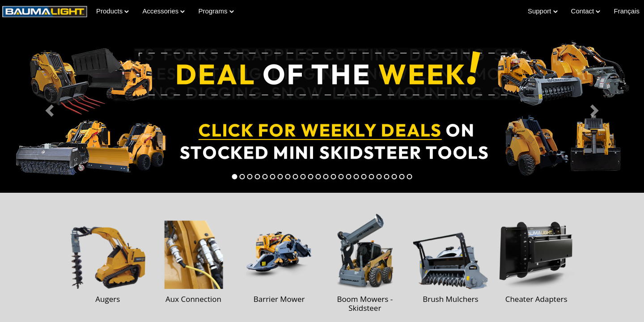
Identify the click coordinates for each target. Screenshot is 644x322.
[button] (48, 108)
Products (112, 11)
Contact (586, 11)
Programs (216, 11)
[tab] (235, 177)
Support (543, 11)
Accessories (163, 11)
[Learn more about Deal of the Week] (322, 108)
